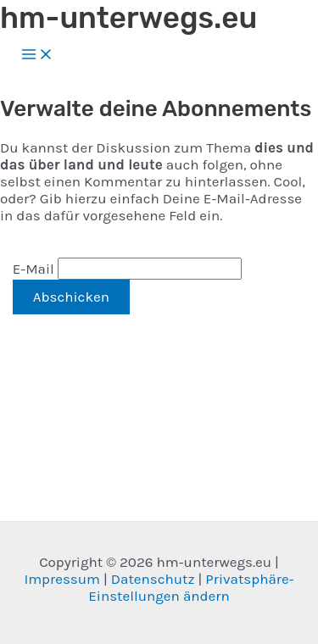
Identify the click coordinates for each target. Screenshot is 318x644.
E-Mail (33, 269)
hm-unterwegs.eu (128, 18)
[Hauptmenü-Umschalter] (37, 56)
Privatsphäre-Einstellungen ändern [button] (191, 587)
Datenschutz (153, 579)
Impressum (62, 579)
